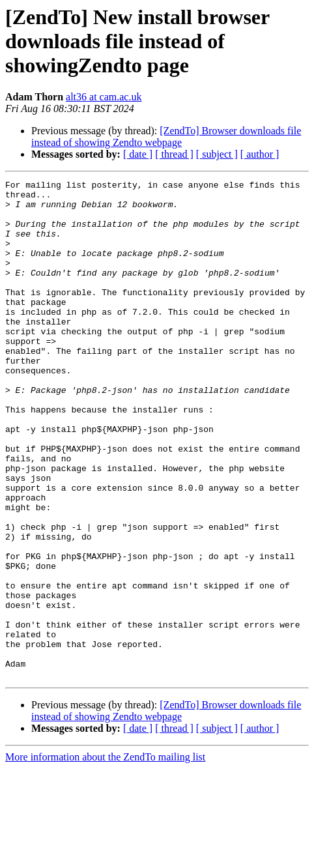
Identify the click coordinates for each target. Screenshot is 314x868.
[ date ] (138, 154)
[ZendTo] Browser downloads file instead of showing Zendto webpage (166, 137)
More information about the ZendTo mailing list (105, 857)
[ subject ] (217, 154)
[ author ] (260, 154)
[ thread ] (174, 154)
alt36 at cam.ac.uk (104, 97)
